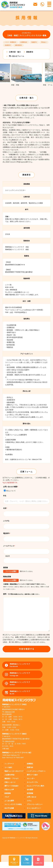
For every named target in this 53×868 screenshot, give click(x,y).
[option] (26, 75)
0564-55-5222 (10, 747)
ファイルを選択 (11, 571)
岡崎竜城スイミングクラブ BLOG (20, 699)
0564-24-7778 (10, 718)
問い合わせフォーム (17, 56)
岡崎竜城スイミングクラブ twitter (20, 690)
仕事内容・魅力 (15, 52)
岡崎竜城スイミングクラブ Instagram (20, 680)
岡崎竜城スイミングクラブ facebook (20, 671)
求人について (10, 491)
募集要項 (30, 52)
